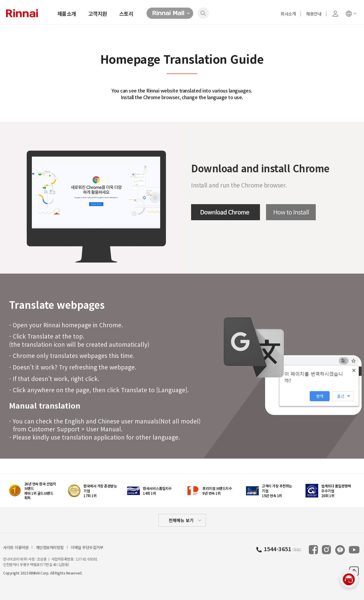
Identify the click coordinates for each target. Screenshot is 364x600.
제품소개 (67, 13)
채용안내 (314, 14)
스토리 (126, 13)
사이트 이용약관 (16, 548)
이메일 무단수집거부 (87, 548)
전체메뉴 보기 (181, 520)
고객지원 (98, 13)
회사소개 (288, 14)
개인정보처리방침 (50, 548)
